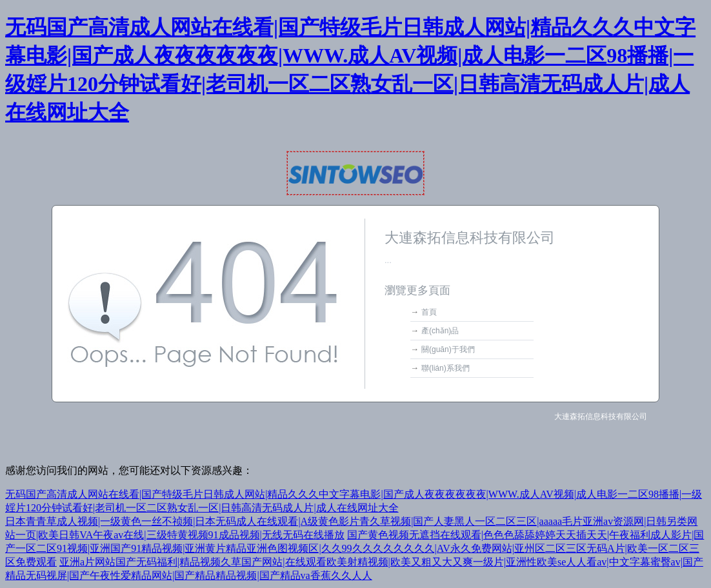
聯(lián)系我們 (446, 368)
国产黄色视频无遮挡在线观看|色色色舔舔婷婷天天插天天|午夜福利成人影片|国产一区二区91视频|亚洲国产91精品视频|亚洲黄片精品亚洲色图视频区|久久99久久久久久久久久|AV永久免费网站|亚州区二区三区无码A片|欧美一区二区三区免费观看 (355, 548)
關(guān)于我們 (448, 349)
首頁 (429, 312)
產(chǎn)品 (440, 331)
